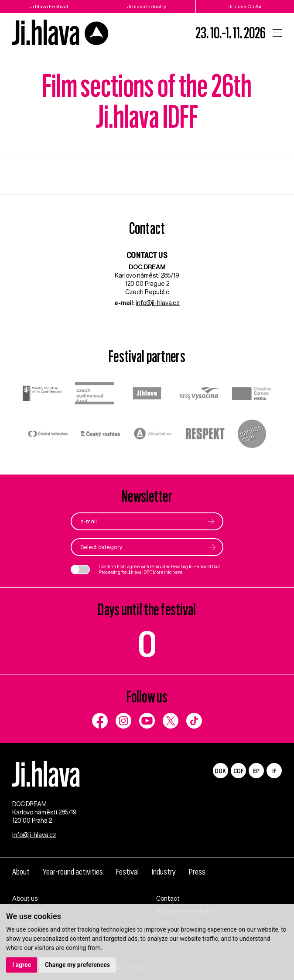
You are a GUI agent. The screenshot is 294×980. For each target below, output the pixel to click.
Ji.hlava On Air (245, 6)
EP (256, 771)
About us (25, 899)
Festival (127, 872)
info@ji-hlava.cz (158, 303)
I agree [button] (22, 965)
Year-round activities (73, 872)
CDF (238, 771)
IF (274, 771)
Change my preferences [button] (77, 965)
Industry (164, 872)
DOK (220, 771)
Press (197, 872)
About (21, 872)
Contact (168, 899)
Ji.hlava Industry (147, 6)
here (178, 572)
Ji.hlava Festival (49, 6)
